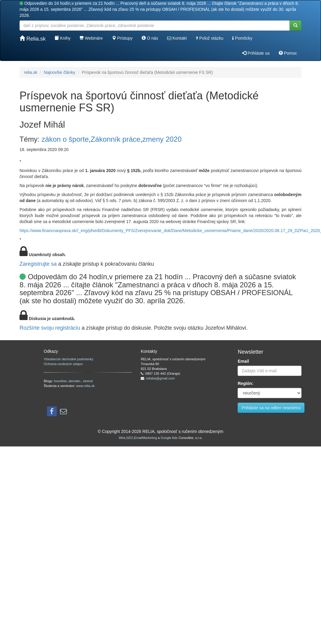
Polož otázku (209, 38)
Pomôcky (242, 38)
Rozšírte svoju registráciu (50, 328)
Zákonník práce (115, 139)
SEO (130, 438)
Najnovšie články (60, 72)
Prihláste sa (256, 53)
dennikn (75, 381)
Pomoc (288, 53)
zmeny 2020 (162, 139)
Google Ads (169, 438)
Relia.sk (33, 39)
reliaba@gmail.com (160, 378)
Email (243, 361)
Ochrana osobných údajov (63, 364)
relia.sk (31, 72)
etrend (88, 381)
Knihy (63, 38)
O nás (150, 38)
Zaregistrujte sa (38, 264)
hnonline (60, 381)
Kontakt (177, 38)
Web (122, 438)
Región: (245, 383)
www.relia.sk (85, 386)
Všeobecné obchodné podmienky (69, 359)
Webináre (91, 38)
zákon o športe (65, 139)
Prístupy (122, 38)
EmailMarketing (145, 438)
